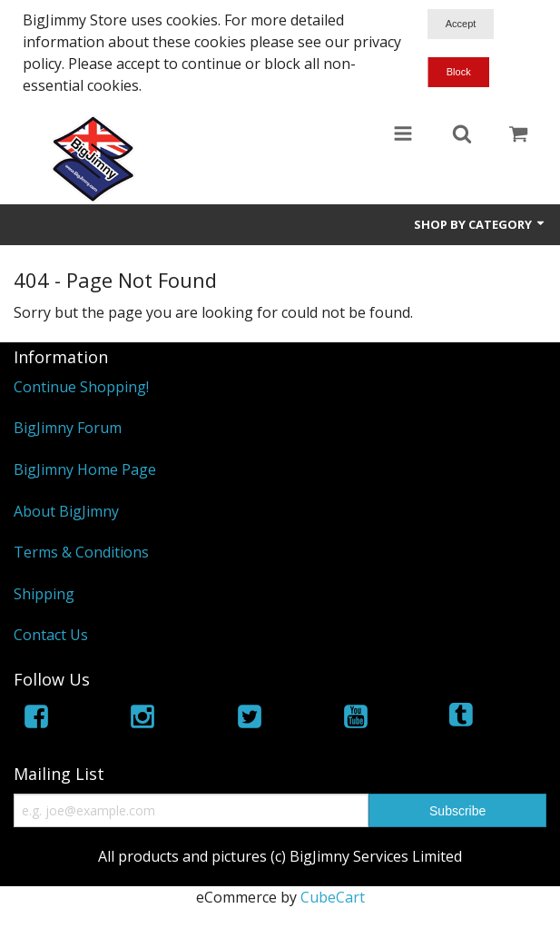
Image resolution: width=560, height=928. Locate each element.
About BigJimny (66, 511)
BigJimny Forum (68, 428)
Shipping (44, 594)
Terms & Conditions (81, 552)
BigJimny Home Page (85, 469)
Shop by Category (480, 224)
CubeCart (333, 897)
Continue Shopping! (81, 387)
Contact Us (51, 635)
